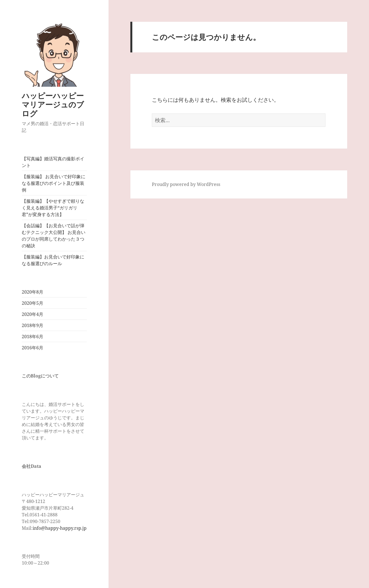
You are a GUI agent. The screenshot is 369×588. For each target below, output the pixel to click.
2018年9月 (33, 325)
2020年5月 (33, 303)
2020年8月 (33, 292)
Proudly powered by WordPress (186, 184)
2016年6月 (33, 348)
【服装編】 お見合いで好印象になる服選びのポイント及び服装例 (54, 183)
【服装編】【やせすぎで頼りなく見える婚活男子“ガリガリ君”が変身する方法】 (53, 208)
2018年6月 (33, 337)
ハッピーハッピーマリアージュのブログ (53, 104)
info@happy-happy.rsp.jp (60, 528)
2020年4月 (33, 314)
